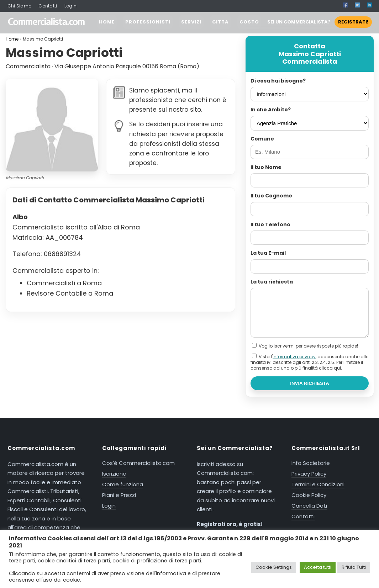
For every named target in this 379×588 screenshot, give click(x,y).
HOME (107, 22)
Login (71, 6)
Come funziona (123, 484)
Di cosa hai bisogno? (278, 81)
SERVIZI (191, 22)
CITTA (220, 22)
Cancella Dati (309, 506)
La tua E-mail (268, 253)
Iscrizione (114, 474)
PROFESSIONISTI (148, 22)
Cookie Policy (309, 495)
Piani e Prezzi (119, 495)
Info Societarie (311, 463)
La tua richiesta (272, 282)
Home (12, 39)
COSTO (249, 22)
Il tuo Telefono (270, 224)
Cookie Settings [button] (274, 567)
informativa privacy (294, 357)
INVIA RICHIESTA (310, 383)
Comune (262, 139)
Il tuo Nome (266, 167)
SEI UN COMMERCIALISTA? (320, 22)
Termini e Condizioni (318, 484)
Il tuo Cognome (271, 196)
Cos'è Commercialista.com (138, 463)
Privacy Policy (309, 474)
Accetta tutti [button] (318, 567)
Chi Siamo (20, 6)
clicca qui (330, 368)
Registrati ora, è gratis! (230, 524)
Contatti (48, 6)
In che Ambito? (271, 110)
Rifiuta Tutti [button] (354, 567)
